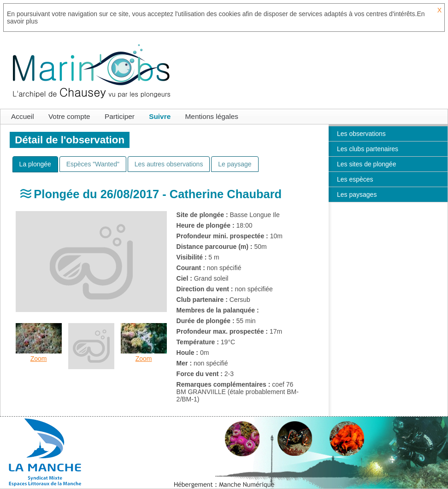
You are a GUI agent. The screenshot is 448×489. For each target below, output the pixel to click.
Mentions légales (212, 116)
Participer (120, 116)
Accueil (23, 116)
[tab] (35, 164)
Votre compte (69, 116)
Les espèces (355, 179)
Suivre (160, 116)
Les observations (361, 134)
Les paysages (357, 194)
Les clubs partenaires (368, 149)
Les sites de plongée (366, 164)
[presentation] (35, 164)
